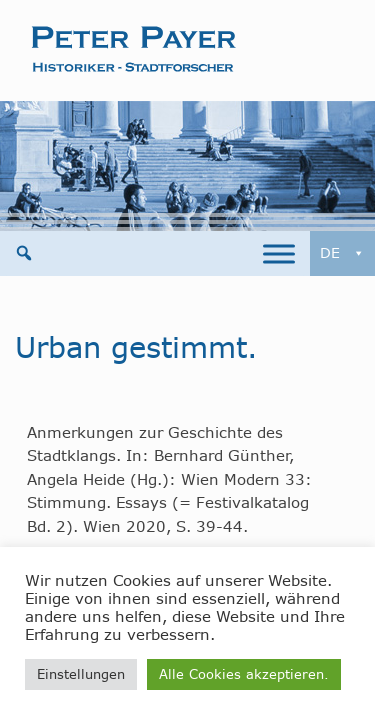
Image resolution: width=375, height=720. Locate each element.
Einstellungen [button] (81, 674)
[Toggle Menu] (279, 253)
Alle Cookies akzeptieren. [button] (244, 674)
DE (342, 253)
